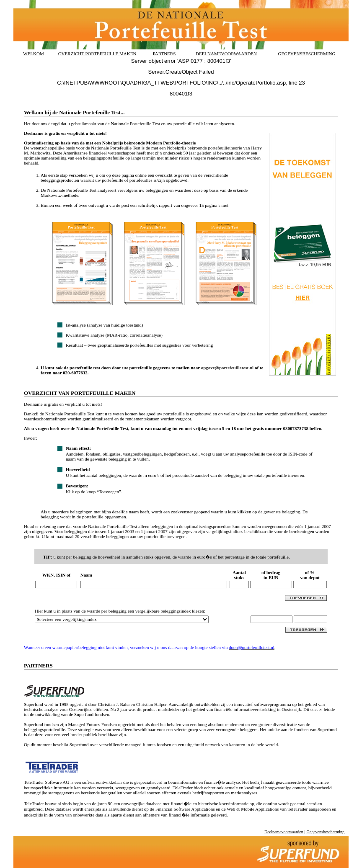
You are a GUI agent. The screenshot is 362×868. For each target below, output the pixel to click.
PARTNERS (164, 54)
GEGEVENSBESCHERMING (307, 54)
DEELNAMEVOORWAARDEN (226, 54)
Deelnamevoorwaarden (284, 832)
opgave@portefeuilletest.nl (227, 368)
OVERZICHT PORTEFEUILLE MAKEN (97, 54)
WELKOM (34, 54)
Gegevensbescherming (325, 832)
